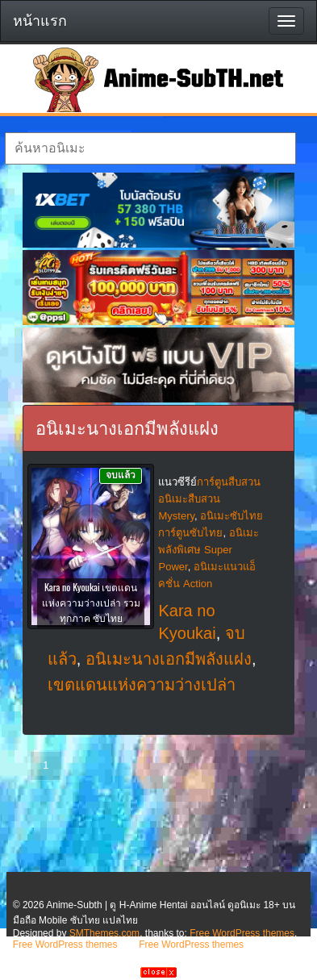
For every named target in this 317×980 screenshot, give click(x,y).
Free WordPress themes (242, 933)
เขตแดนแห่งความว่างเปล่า (142, 685)
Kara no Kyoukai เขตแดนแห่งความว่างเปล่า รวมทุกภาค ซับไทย (91, 602)
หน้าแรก (40, 21)
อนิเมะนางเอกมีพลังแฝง (169, 659)
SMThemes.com (104, 933)
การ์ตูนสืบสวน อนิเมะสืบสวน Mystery (209, 499)
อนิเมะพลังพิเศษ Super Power (208, 550)
